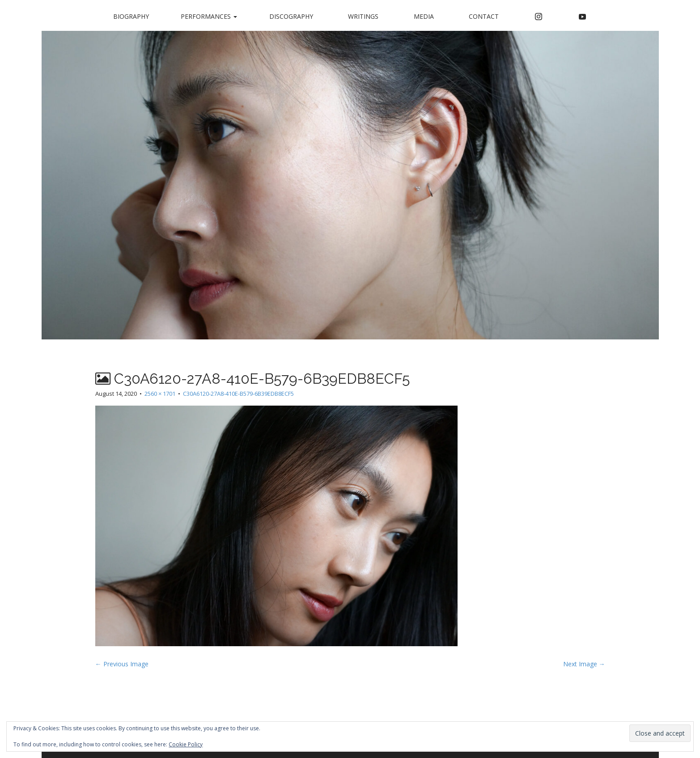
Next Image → (584, 664)
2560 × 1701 (160, 394)
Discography (291, 16)
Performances (209, 16)
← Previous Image (122, 664)
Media (424, 16)
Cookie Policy (186, 744)
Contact (484, 16)
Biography (131, 16)
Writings (363, 16)
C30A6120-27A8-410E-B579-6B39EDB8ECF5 (238, 394)
